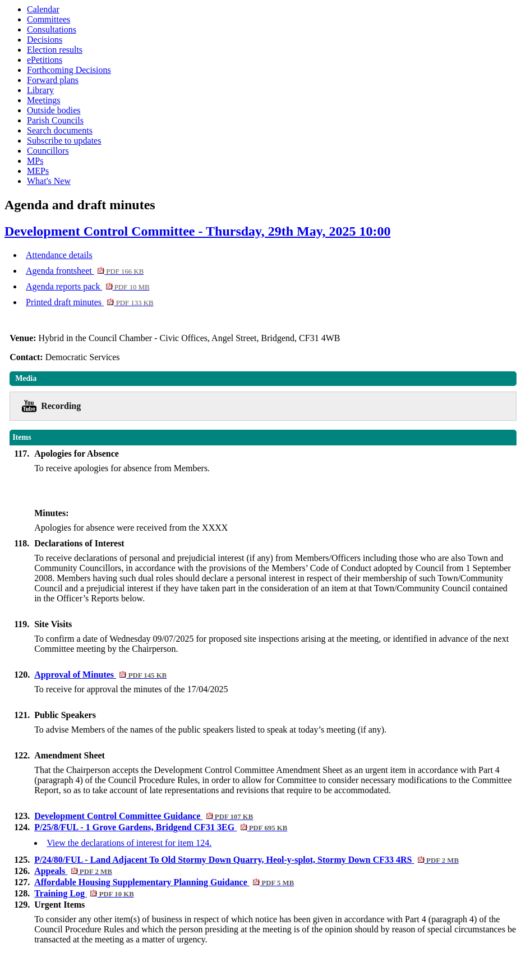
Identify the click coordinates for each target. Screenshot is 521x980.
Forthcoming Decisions (69, 70)
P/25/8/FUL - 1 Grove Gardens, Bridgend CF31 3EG (161, 827)
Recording (61, 406)
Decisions (45, 40)
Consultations (52, 29)
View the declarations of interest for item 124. (129, 843)
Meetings (44, 100)
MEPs (38, 171)
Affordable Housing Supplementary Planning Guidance (164, 882)
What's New (49, 181)
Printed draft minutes (90, 302)
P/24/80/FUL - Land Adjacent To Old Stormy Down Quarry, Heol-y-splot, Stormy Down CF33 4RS (246, 860)
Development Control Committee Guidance (144, 816)
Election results (55, 50)
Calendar (43, 9)
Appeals (73, 871)
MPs (35, 161)
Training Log (84, 893)
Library (40, 90)
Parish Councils (55, 120)
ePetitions (45, 60)
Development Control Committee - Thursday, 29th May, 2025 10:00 (197, 231)
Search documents (60, 130)
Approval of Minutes (100, 675)
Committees (49, 19)
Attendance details (59, 255)
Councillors (48, 151)
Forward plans (53, 80)
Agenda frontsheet (85, 271)
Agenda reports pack (88, 286)
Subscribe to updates (64, 141)
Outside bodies (54, 110)
